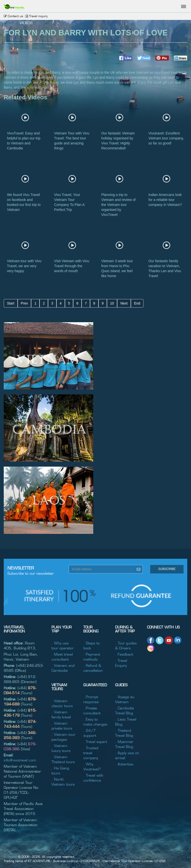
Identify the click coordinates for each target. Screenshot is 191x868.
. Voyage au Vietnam (125, 699)
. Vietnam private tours (62, 726)
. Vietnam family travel (61, 714)
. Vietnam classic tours (62, 703)
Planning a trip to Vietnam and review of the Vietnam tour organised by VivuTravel (118, 205)
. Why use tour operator (63, 645)
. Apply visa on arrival (127, 755)
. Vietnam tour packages (63, 737)
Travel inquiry (37, 16)
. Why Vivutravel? (92, 766)
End (137, 303)
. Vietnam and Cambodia (63, 668)
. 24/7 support (90, 733)
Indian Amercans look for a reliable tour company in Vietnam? (165, 200)
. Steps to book (92, 645)
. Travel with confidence (93, 778)
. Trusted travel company (91, 753)
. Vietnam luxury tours (61, 748)
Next (124, 303)
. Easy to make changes (95, 722)
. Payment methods (92, 657)
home (9, 23)
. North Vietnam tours (63, 782)
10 (112, 303)
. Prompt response (91, 699)
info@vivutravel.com (20, 760)
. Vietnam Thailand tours (63, 759)
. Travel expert (95, 742)
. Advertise (124, 764)
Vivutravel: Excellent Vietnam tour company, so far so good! (166, 138)
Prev (24, 303)
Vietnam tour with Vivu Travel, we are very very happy (24, 266)
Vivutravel (10, 857)
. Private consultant (92, 710)
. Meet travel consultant (62, 657)
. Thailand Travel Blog (124, 733)
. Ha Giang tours (60, 770)
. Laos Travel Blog (126, 722)
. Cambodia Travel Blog (124, 710)
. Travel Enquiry (121, 663)
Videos (26, 23)
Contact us (13, 16)
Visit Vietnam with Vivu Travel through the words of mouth (72, 266)
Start (11, 303)
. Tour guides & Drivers (126, 645)
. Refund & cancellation (93, 668)
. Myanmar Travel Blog (124, 744)
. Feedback (124, 654)
